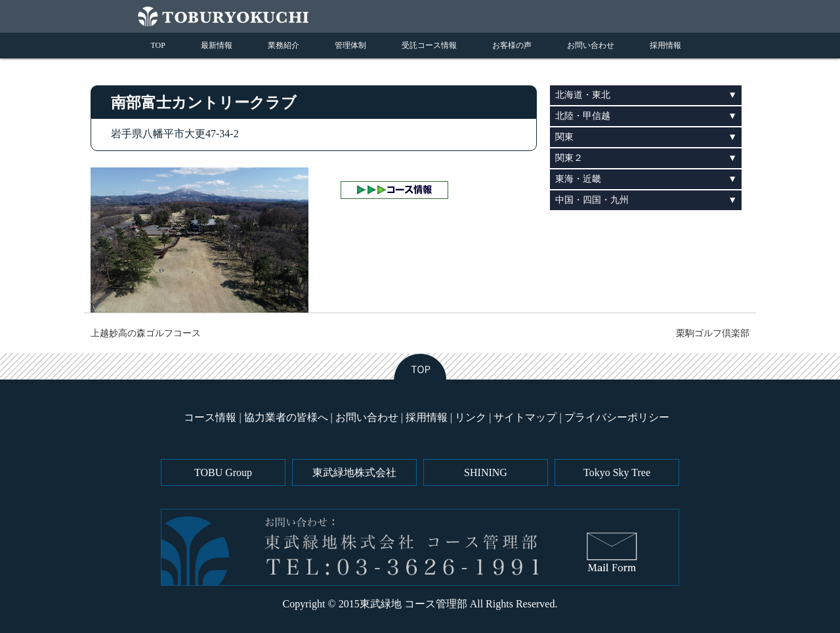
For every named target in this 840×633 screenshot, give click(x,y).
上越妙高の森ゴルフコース (146, 333)
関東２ (569, 158)
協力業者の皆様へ (286, 417)
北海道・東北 (583, 95)
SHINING (486, 472)
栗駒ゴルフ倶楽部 (713, 333)
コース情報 (210, 417)
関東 (564, 137)
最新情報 (217, 45)
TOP (158, 45)
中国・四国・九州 (592, 200)
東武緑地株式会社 (354, 472)
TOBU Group (223, 472)
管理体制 (350, 45)
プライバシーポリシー (617, 417)
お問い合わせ (591, 45)
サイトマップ (525, 417)
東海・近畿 (578, 179)
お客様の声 (512, 45)
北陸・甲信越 (583, 116)
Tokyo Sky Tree (617, 472)
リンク (471, 417)
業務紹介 (283, 45)
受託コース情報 (429, 45)
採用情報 (665, 45)
